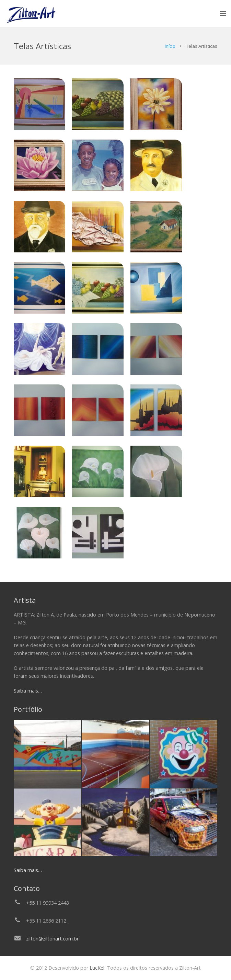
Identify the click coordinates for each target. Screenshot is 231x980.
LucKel (96, 968)
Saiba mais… (28, 691)
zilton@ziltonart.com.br (52, 939)
